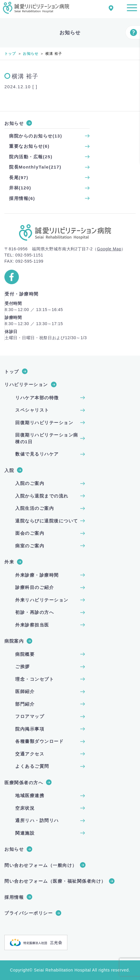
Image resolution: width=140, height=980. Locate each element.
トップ (10, 54)
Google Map (109, 249)
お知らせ (31, 54)
